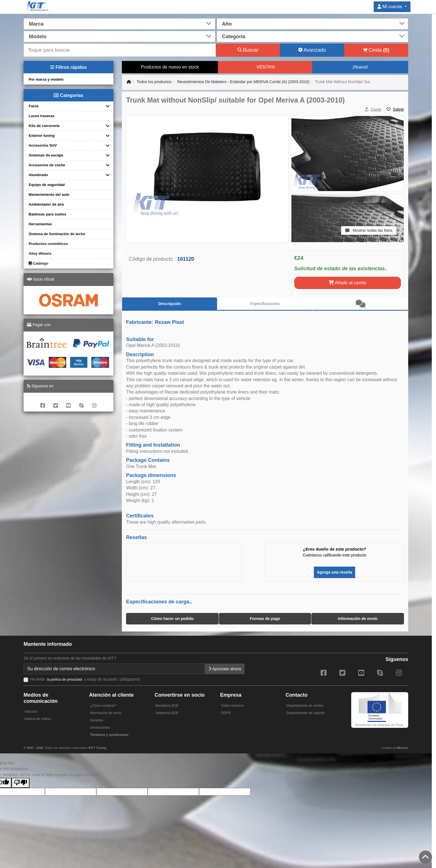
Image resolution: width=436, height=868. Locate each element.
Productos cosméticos (48, 244)
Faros (34, 106)
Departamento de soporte (305, 713)
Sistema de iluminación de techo (57, 234)
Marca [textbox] (36, 24)
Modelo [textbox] (38, 37)
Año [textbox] (227, 24)
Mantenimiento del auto (49, 195)
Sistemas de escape (46, 155)
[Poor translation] (20, 783)
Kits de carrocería (44, 126)
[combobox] (119, 23)
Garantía (96, 720)
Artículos (31, 712)
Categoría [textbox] (234, 37)
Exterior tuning (42, 136)
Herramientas (40, 224)
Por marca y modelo (46, 79)
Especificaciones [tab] (265, 304)
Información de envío (106, 713)
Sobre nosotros (232, 706)
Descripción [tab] (170, 304)
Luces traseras (42, 116)
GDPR (226, 713)
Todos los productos (154, 82)
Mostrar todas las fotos (369, 230)
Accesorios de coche (47, 165)
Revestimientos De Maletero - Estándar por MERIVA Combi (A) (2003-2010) (243, 82)
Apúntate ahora (225, 669)
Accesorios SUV (43, 145)
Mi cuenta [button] (390, 7)
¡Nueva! (360, 67)
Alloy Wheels (40, 254)
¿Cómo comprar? (103, 706)
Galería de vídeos (38, 719)
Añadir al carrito (348, 283)
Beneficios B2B (167, 706)
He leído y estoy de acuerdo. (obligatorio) (85, 679)
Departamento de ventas (305, 706)
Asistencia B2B (167, 713)
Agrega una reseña (334, 572)
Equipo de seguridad (47, 185)
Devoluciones (100, 728)
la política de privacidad (64, 680)
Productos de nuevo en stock (170, 67)
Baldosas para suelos (47, 214)
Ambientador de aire (46, 204)
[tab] (360, 304)
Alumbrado (38, 175)
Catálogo (38, 263)
